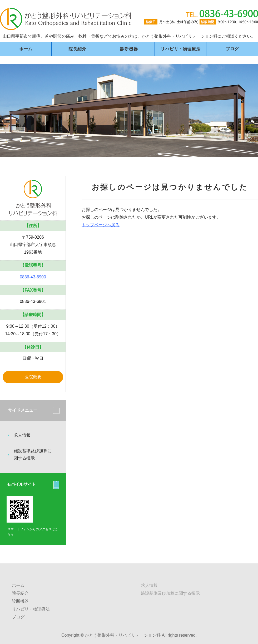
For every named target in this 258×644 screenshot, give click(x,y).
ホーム (26, 49)
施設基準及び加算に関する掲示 (33, 455)
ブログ (232, 49)
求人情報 (22, 435)
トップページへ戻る (101, 225)
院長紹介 (77, 49)
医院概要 (33, 377)
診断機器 (129, 49)
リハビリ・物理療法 (180, 49)
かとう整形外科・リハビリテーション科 (123, 635)
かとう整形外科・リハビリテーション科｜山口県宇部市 (66, 19)
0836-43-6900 (33, 277)
